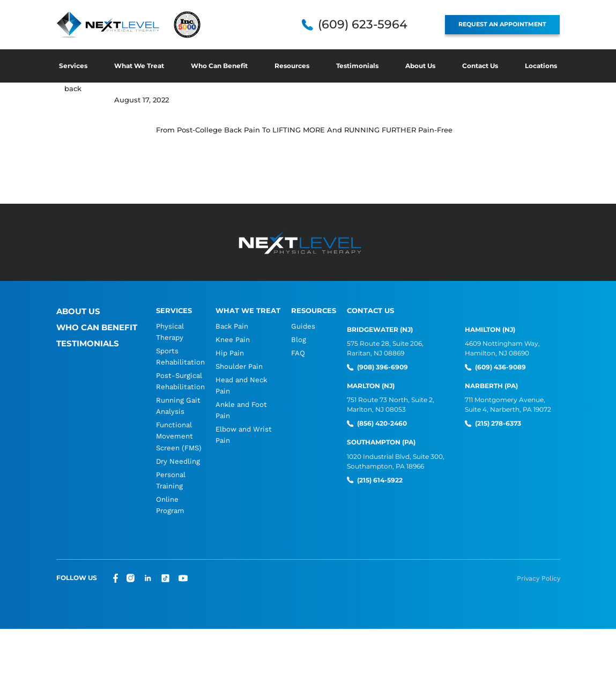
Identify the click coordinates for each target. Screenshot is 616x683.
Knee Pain (231, 340)
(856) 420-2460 (381, 424)
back (73, 88)
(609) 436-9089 (499, 367)
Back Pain (230, 326)
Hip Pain (228, 354)
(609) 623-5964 (372, 25)
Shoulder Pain (238, 368)
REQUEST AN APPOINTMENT (507, 24)
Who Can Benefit (219, 66)
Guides (302, 326)
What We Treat (139, 66)
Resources (292, 66)
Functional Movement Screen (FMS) (179, 440)
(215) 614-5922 (379, 479)
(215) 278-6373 (497, 424)
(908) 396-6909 (381, 367)
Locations (541, 66)
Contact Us (480, 66)
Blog (297, 340)
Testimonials (357, 66)
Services (73, 66)
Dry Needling (178, 465)
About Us (420, 66)
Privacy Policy (539, 584)
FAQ (297, 354)
